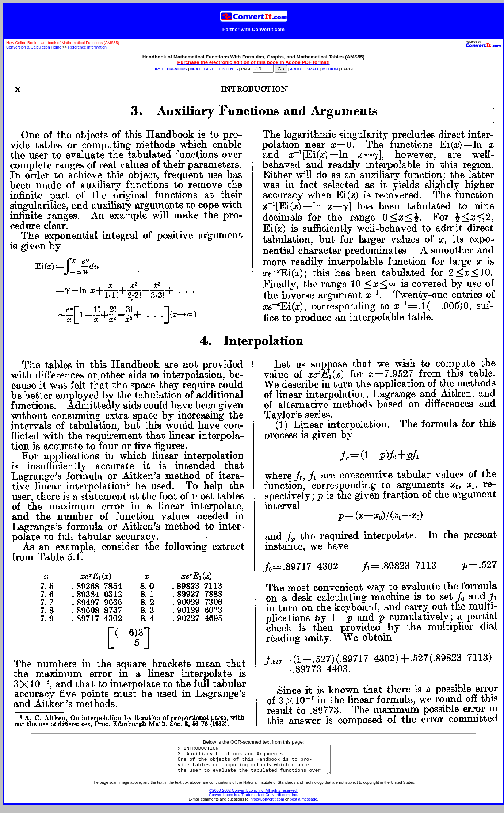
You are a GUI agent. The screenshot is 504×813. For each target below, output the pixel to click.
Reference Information (87, 47)
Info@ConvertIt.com (267, 805)
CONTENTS (227, 69)
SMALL (313, 69)
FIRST (158, 69)
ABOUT (297, 69)
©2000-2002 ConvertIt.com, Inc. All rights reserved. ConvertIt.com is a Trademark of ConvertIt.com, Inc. (253, 798)
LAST (209, 69)
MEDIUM (330, 69)
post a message (303, 805)
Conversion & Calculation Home (34, 47)
